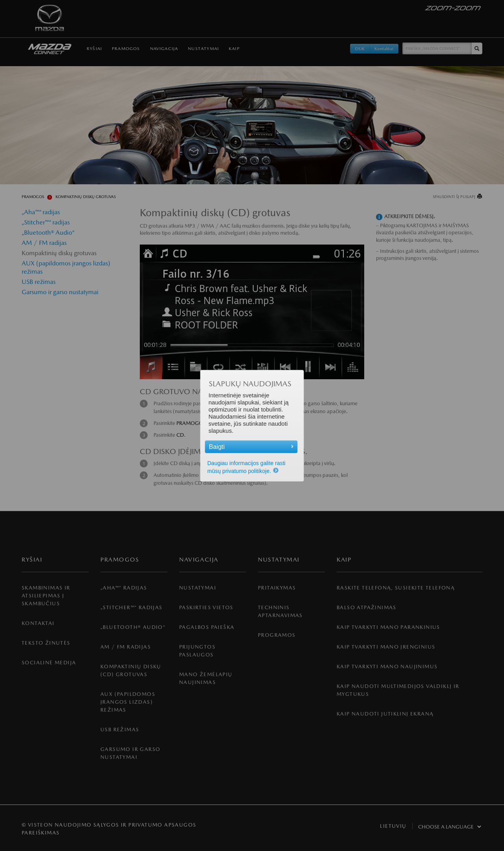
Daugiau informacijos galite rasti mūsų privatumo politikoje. (246, 467)
